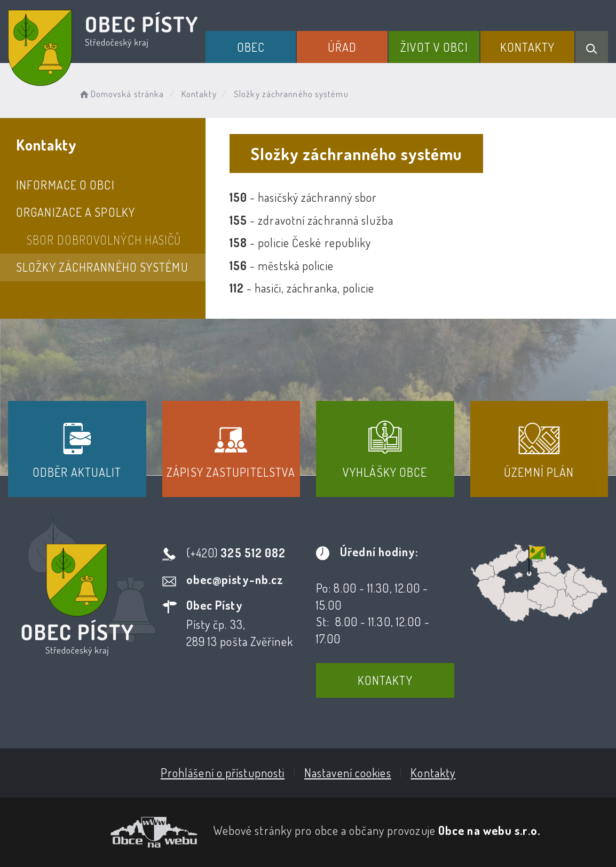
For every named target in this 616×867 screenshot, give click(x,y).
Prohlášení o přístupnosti (223, 773)
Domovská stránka (121, 94)
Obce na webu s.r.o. (489, 830)
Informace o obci (65, 185)
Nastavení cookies (348, 773)
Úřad (342, 47)
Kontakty (528, 47)
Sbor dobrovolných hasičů (104, 240)
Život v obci (434, 47)
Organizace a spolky (76, 212)
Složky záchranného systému (102, 267)
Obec (251, 47)
